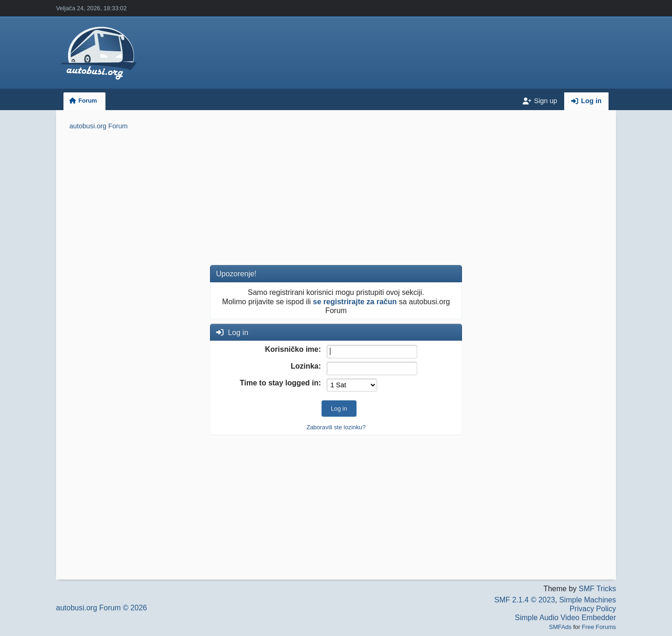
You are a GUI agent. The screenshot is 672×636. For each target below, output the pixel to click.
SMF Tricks (597, 589)
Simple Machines (588, 600)
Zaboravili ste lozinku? (336, 427)
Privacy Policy (593, 609)
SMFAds (560, 627)
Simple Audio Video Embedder (565, 618)
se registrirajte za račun (355, 302)
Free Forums (599, 627)
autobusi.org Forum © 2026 (101, 608)
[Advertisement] (336, 199)
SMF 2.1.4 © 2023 (525, 600)
